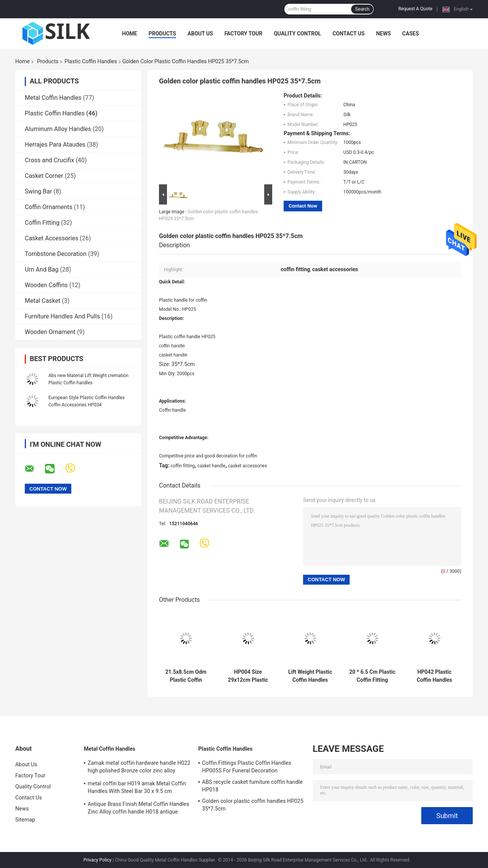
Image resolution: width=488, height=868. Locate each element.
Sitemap (25, 820)
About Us (200, 34)
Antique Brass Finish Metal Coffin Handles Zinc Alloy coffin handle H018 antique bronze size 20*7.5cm (138, 809)
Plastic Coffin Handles (91, 61)
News (383, 34)
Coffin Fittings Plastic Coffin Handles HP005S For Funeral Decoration (247, 767)
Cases (411, 34)
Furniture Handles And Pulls (62, 316)
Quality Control (297, 34)
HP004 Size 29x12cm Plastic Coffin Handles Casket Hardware (248, 676)
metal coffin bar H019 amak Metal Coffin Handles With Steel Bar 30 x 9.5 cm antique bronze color (137, 788)
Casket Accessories (51, 238)
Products (162, 34)
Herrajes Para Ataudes (55, 145)
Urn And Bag (42, 269)
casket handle (211, 466)
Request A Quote (415, 9)
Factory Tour (244, 34)
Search (362, 9)
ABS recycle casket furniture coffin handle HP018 (252, 786)
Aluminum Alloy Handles (58, 129)
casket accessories (247, 466)
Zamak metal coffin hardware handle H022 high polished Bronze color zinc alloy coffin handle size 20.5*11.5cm (139, 768)
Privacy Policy (98, 860)
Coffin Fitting (42, 223)
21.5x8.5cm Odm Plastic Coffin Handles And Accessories (186, 676)
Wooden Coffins (46, 285)
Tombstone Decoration (56, 254)
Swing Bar (38, 191)
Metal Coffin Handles (53, 98)
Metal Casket (43, 301)
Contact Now (303, 206)
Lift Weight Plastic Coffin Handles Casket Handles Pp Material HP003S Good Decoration (310, 676)
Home (130, 34)
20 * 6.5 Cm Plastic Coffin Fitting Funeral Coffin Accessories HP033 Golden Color (372, 676)
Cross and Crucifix (50, 160)
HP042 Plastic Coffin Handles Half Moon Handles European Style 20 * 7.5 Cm (434, 676)
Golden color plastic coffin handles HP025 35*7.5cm (253, 805)
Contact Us (348, 34)
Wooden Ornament (50, 332)
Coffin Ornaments (49, 207)
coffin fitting (183, 466)
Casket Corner (44, 176)
